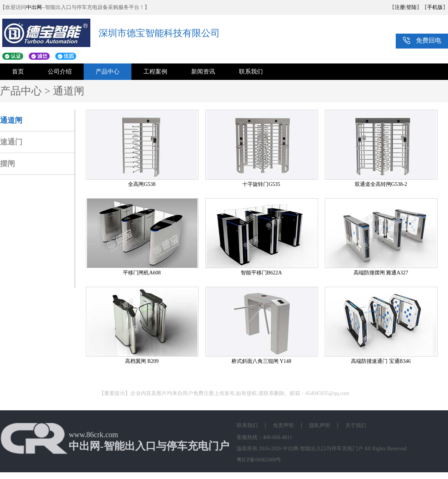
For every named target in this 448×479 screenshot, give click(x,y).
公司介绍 (60, 71)
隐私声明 (320, 425)
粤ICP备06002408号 (259, 460)
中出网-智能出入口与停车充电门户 (323, 449)
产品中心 (108, 71)
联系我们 (251, 71)
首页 (18, 71)
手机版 (435, 7)
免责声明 (283, 425)
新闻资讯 (203, 71)
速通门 (11, 142)
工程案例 (155, 71)
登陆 (411, 7)
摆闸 (7, 164)
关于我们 (356, 425)
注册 (400, 7)
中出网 (34, 7)
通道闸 (11, 120)
